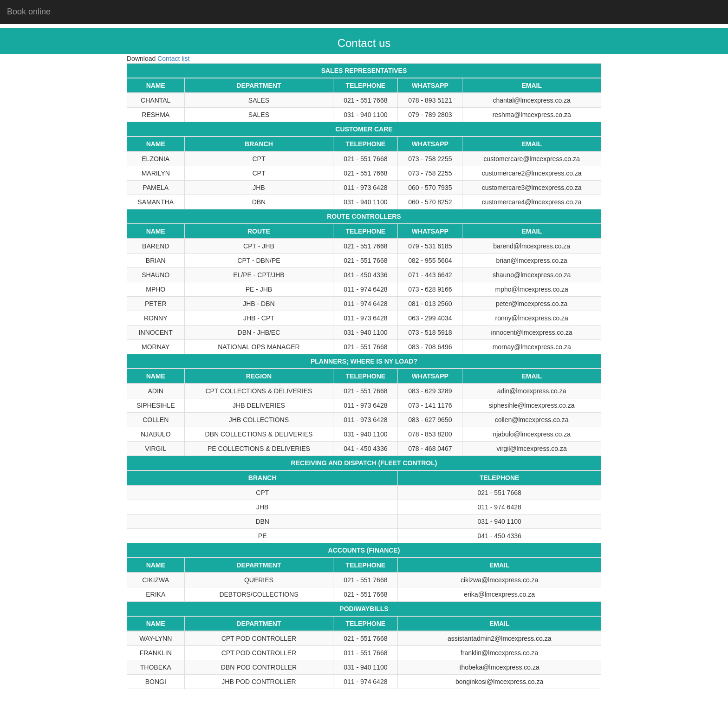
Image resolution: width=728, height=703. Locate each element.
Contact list (173, 59)
